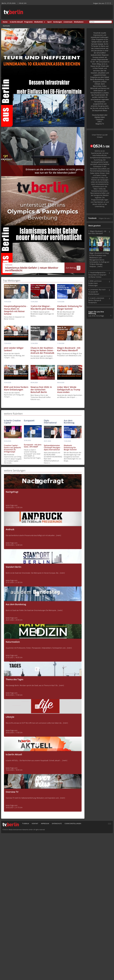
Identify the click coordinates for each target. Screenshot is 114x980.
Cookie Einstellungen (73, 823)
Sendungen (58, 22)
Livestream (68, 22)
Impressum (45, 823)
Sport (50, 22)
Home (5, 22)
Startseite (6, 26)
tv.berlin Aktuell (16, 22)
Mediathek (38, 22)
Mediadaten (79, 22)
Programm (28, 22)
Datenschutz (57, 823)
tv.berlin (26, 823)
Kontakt (35, 823)
